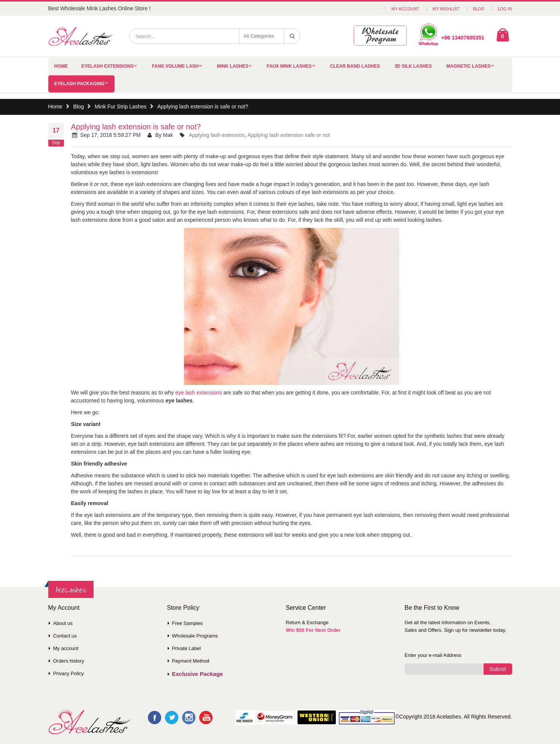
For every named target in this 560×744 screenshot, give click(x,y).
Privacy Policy (69, 673)
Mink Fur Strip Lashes (121, 107)
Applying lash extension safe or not (289, 135)
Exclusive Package (197, 674)
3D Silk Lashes (413, 66)
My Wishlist (446, 9)
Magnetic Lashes (468, 66)
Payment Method (190, 661)
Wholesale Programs (195, 636)
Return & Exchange (307, 622)
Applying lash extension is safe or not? (136, 127)
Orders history (69, 661)
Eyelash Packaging (79, 84)
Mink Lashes (233, 66)
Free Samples (187, 623)
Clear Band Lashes (355, 66)
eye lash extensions (199, 393)
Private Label (186, 648)
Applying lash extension (217, 135)
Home (55, 107)
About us (63, 623)
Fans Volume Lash (175, 66)
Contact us (65, 636)
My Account (405, 9)
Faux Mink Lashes (289, 66)
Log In (505, 9)
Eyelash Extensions (107, 66)
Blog (479, 9)
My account (66, 648)
